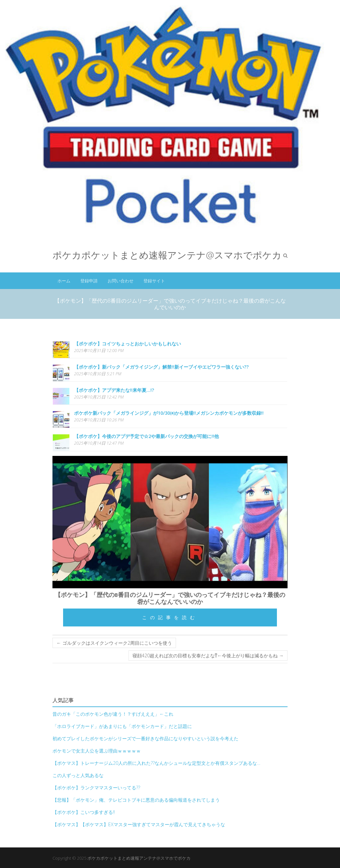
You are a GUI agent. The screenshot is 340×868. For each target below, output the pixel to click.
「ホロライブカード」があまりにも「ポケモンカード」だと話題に (122, 726)
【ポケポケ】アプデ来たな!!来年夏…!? (114, 390)
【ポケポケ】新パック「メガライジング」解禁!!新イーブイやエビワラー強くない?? (161, 367)
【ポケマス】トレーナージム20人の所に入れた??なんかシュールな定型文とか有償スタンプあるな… (156, 763)
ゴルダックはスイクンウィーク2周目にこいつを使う (114, 643)
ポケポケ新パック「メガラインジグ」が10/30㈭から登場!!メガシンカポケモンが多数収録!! (169, 413)
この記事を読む (170, 617)
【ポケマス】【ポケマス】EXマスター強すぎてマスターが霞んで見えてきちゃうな (139, 824)
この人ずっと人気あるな (78, 775)
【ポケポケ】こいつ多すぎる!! (84, 812)
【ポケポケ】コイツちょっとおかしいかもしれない (127, 344)
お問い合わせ (121, 281)
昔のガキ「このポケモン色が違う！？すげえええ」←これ (113, 714)
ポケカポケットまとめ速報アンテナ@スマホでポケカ (167, 255)
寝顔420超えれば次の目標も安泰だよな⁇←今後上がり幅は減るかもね (208, 655)
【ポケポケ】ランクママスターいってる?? (96, 788)
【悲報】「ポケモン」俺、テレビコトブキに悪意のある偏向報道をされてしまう (136, 800)
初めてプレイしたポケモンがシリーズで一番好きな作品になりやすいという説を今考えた (145, 738)
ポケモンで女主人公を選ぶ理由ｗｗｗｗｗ (97, 751)
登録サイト (154, 281)
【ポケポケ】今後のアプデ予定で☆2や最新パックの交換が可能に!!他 (146, 436)
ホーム (64, 281)
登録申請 (89, 281)
